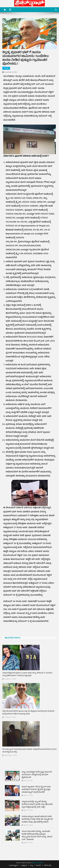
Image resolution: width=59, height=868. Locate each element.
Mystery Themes (37, 863)
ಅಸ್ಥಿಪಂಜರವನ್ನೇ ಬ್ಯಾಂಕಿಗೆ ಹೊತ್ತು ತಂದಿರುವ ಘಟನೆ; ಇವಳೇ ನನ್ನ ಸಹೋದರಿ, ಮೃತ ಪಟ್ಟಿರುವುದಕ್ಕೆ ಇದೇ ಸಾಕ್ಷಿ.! (37, 804)
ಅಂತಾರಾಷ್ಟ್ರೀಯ (14, 865)
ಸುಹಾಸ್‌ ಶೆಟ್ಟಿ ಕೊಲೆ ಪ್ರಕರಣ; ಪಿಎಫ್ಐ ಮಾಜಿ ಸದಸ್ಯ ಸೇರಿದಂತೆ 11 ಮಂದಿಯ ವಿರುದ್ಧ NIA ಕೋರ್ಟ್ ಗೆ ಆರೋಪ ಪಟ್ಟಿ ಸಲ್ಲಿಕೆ (27, 674)
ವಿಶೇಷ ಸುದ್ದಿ (48, 865)
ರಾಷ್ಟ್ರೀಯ (24, 865)
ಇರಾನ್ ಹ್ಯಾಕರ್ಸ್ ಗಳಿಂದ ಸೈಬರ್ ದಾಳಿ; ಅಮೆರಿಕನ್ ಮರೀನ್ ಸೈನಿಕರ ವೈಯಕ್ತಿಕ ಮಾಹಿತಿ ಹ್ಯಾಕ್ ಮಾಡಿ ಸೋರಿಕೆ (36, 789)
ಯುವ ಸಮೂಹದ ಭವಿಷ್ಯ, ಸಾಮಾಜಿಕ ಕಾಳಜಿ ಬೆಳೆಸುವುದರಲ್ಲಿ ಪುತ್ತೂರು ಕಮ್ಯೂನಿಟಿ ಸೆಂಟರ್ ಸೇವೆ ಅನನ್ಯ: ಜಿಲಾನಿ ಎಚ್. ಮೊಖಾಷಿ (37, 835)
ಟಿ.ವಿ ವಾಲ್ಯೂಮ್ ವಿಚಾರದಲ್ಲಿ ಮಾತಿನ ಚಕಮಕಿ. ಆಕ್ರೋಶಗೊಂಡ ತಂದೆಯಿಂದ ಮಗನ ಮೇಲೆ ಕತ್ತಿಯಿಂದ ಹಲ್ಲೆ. (29, 750)
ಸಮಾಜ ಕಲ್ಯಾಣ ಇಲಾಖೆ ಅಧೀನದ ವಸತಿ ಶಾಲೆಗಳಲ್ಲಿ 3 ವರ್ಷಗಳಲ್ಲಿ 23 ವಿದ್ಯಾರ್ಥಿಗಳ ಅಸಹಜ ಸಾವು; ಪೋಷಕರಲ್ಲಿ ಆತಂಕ (37, 819)
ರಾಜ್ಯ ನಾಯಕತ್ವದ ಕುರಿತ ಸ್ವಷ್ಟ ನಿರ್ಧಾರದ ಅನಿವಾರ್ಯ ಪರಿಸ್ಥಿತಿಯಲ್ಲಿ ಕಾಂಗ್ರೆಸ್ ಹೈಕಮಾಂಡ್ (37, 774)
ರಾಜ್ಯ (32, 865)
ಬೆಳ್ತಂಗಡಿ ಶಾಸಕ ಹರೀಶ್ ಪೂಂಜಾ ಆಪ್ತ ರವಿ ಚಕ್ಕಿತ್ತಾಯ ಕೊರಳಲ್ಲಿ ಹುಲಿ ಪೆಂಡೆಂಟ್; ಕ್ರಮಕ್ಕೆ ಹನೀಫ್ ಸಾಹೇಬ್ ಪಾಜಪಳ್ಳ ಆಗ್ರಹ (29, 712)
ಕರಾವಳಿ (6, 68)
